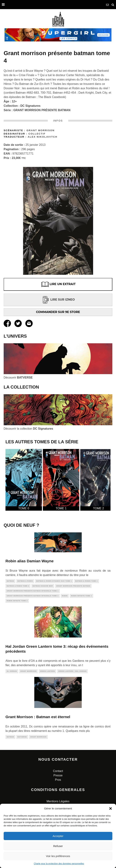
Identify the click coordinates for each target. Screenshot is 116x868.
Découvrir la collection (28, 429)
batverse (22, 737)
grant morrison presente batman (73, 586)
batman (10, 581)
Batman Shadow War (43, 586)
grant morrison (29, 671)
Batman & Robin (25, 581)
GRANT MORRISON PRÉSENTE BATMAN (42, 110)
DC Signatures (30, 106)
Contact (58, 771)
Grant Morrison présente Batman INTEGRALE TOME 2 (33, 596)
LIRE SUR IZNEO (58, 300)
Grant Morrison (40, 130)
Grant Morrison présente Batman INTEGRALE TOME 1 (33, 591)
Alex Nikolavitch (42, 137)
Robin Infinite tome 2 (17, 601)
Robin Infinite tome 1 (81, 596)
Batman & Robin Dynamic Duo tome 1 (54, 581)
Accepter (58, 836)
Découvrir (18, 378)
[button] (111, 809)
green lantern (47, 671)
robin (65, 596)
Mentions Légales (58, 801)
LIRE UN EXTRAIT (58, 284)
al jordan (12, 671)
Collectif (37, 134)
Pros (58, 780)
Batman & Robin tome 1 (87, 581)
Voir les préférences (58, 856)
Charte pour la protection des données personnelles (59, 864)
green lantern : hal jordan (72, 671)
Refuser (58, 846)
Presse (58, 775)
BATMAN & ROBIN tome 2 (18, 586)
